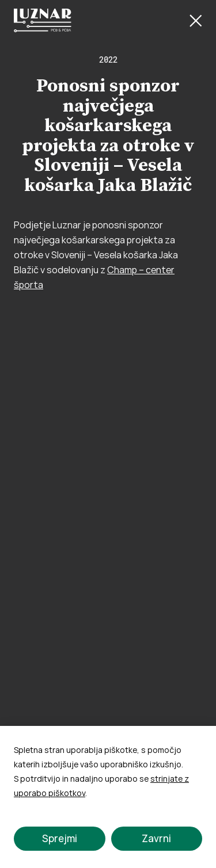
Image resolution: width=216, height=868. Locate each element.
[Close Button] (196, 21)
